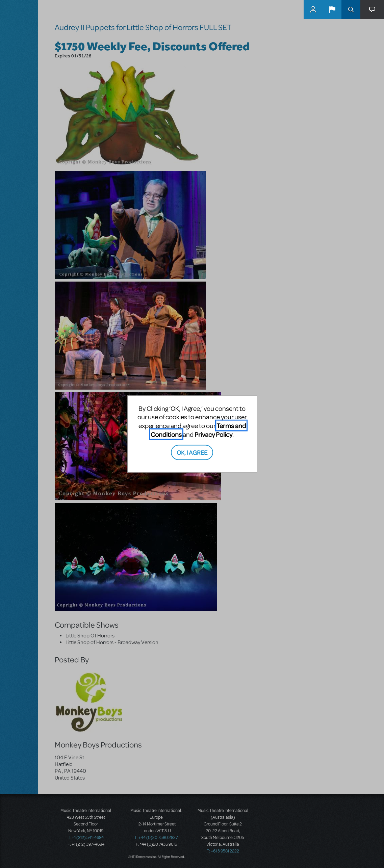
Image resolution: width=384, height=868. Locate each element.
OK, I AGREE (192, 452)
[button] (332, 9)
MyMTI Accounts (313, 9)
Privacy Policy (213, 434)
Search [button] (351, 9)
